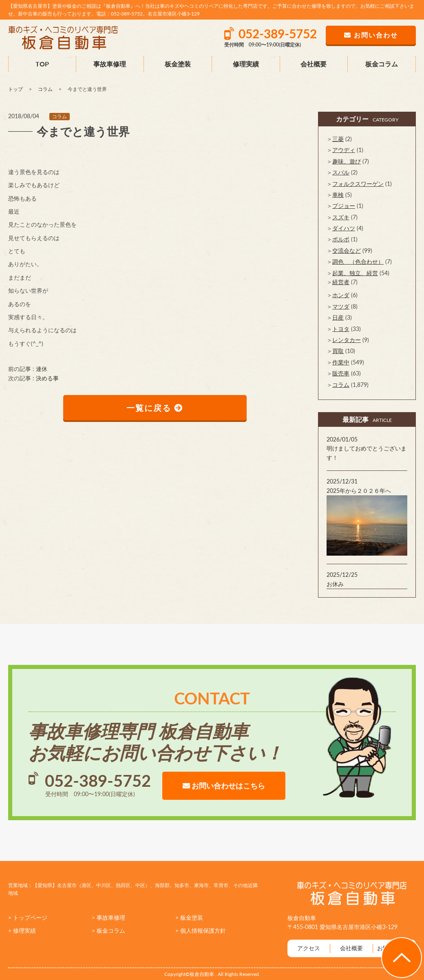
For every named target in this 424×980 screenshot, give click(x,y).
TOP (42, 64)
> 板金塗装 (189, 917)
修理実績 (246, 64)
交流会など (347, 251)
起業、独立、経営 (355, 273)
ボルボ (341, 239)
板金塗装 (178, 64)
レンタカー (347, 340)
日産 (338, 317)
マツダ (341, 306)
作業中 (341, 362)
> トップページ (28, 917)
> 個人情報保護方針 (201, 930)
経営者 (341, 282)
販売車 (341, 373)
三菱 (338, 139)
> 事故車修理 (108, 917)
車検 (338, 195)
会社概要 (314, 64)
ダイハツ (344, 228)
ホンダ (341, 295)
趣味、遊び (347, 161)
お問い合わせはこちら (224, 786)
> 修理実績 (22, 930)
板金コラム (382, 64)
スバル (341, 172)
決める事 (47, 378)
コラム (60, 116)
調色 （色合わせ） (358, 262)
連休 (42, 369)
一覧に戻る (155, 408)
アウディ (344, 150)
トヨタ (341, 329)
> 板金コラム (108, 930)
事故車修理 (110, 64)
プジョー (344, 206)
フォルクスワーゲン (358, 184)
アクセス (309, 948)
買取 (338, 351)
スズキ (341, 217)
